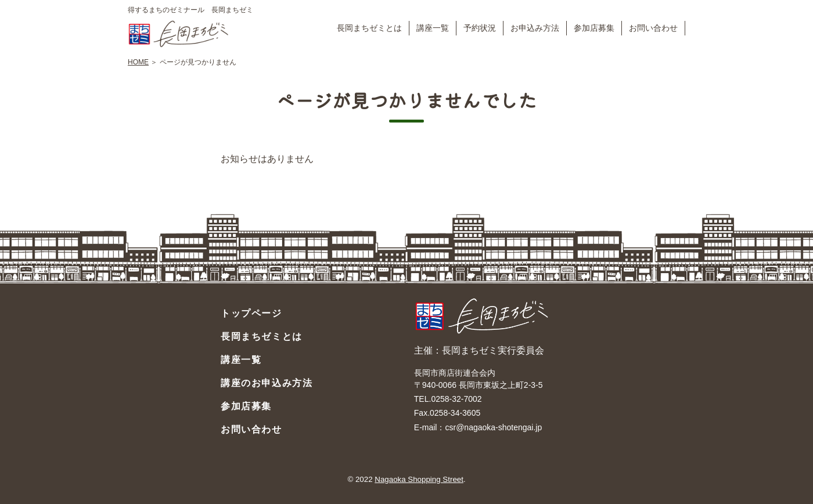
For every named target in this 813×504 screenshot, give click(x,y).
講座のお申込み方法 (267, 383)
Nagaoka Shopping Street (419, 479)
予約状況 (480, 28)
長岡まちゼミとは (369, 28)
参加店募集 (594, 28)
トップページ (251, 313)
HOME (138, 62)
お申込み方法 (535, 28)
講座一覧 (433, 28)
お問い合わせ (653, 28)
